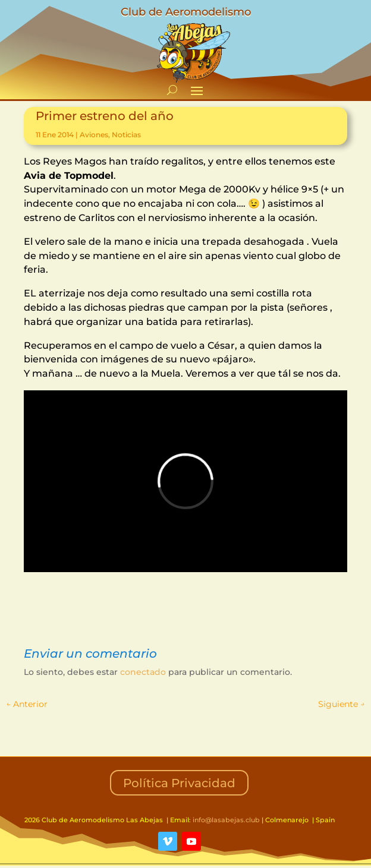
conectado (143, 672)
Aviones (94, 135)
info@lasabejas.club (226, 820)
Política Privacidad (179, 783)
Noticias (126, 135)
